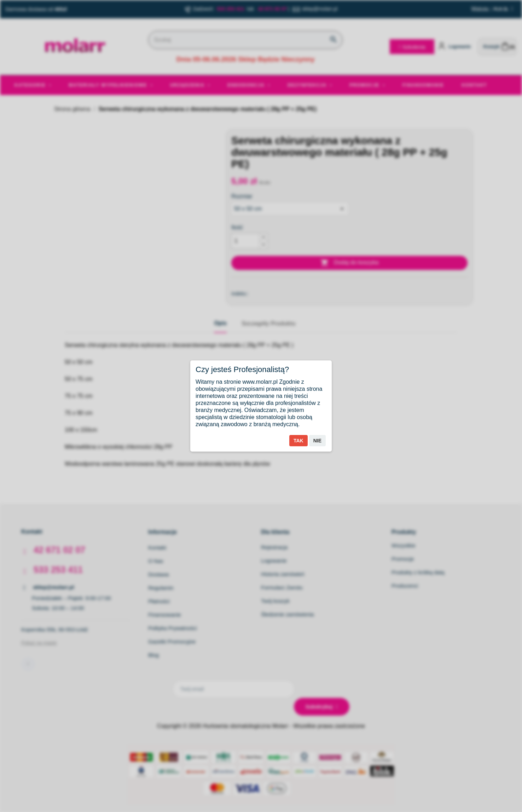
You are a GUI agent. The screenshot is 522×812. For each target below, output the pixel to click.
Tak (298, 441)
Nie (317, 441)
